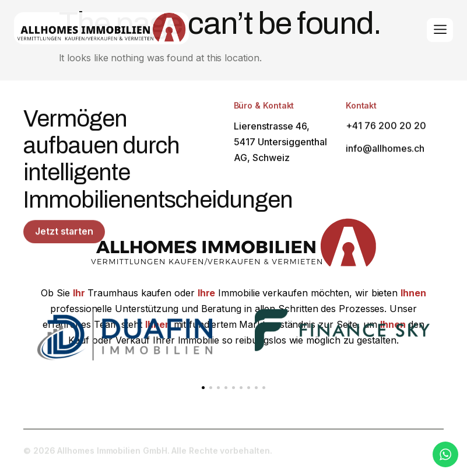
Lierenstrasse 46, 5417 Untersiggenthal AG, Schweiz (280, 145)
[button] (203, 388)
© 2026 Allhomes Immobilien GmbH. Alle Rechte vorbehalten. (148, 454)
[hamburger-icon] (440, 30)
